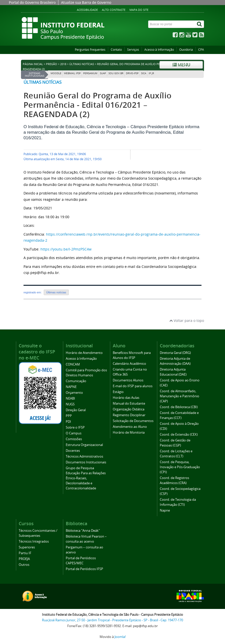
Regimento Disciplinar (129, 415)
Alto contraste (114, 10)
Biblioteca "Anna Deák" (83, 531)
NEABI (70, 398)
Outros (24, 565)
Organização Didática (129, 409)
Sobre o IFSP (75, 427)
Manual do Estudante (129, 403)
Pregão (52, 64)
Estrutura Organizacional (84, 445)
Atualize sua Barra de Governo (86, 2)
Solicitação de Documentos (133, 421)
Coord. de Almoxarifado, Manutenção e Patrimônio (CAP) (179, 396)
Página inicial (33, 64)
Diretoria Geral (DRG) (175, 353)
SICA (144, 73)
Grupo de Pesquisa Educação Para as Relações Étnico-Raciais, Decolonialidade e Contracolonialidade (86, 478)
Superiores (27, 547)
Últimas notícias (82, 64)
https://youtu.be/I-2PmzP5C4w (66, 249)
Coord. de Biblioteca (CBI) (179, 407)
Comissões (74, 439)
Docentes (73, 451)
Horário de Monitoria (129, 432)
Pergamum (90, 73)
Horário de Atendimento (84, 353)
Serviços (133, 50)
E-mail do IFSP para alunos (133, 386)
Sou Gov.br (116, 73)
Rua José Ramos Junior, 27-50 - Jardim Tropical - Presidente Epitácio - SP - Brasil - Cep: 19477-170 (112, 620)
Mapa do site (139, 10)
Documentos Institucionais (86, 462)
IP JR (151, 73)
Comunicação (76, 381)
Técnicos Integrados (34, 541)
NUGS (70, 404)
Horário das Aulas (126, 398)
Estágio (118, 392)
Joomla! (120, 637)
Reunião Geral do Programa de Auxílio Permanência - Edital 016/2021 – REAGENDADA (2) (97, 105)
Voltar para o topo (187, 320)
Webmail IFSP (72, 73)
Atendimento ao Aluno (130, 427)
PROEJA (24, 559)
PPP (69, 416)
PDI (68, 422)
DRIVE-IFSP (132, 73)
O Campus (74, 433)
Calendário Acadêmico (129, 364)
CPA (201, 50)
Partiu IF (25, 553)
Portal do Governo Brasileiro (32, 2)
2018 (63, 64)
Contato (116, 50)
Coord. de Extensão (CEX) (179, 435)
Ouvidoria (186, 50)
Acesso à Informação (159, 50)
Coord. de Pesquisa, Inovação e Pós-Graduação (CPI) (180, 467)
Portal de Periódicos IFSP (84, 569)
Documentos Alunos (128, 380)
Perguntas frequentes (90, 50)
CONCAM (73, 364)
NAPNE (71, 387)
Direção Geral (76, 410)
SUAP (103, 73)
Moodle (56, 73)
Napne (165, 510)
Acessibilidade (87, 10)
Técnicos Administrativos (84, 456)
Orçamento (74, 393)
